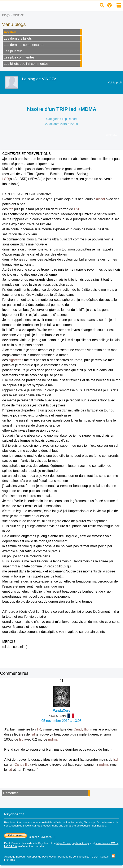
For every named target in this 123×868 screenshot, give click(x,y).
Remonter (10, 793)
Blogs (6, 15)
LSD (6, 179)
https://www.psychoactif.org (73, 843)
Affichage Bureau (14, 857)
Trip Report (69, 119)
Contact (105, 857)
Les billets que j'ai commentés (26, 64)
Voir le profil (115, 82)
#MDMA (111, 135)
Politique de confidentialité (74, 857)
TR (39, 729)
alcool (101, 199)
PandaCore (61, 710)
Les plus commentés (19, 57)
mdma (53, 739)
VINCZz (18, 15)
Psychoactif (45, 843)
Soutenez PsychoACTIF (30, 837)
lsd (33, 734)
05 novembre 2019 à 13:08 (61, 721)
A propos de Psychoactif (41, 857)
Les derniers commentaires (24, 45)
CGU (95, 857)
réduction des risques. (94, 826)
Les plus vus (13, 51)
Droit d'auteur (12, 843)
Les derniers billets (18, 38)
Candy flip (81, 729)
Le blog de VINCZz (39, 79)
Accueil (10, 32)
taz (11, 209)
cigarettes (16, 360)
